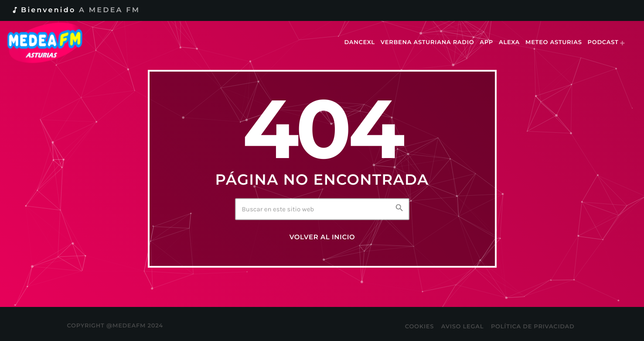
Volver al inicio (322, 237)
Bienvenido (75, 10)
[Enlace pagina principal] (51, 43)
